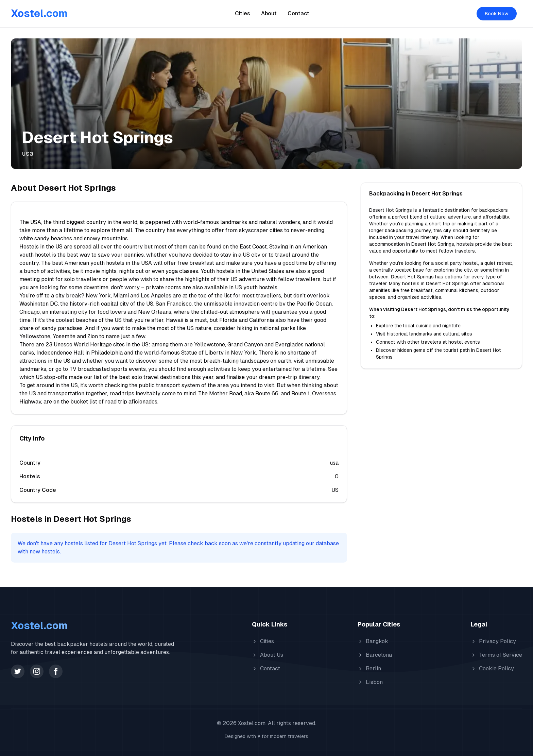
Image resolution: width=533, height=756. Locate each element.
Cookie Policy (492, 668)
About (269, 13)
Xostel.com (39, 13)
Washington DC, (39, 304)
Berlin (369, 668)
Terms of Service (496, 655)
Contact (298, 13)
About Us (268, 655)
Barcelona (375, 655)
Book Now (497, 14)
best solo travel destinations (155, 377)
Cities (243, 13)
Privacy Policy (493, 641)
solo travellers (83, 279)
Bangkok (373, 641)
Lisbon (370, 682)
